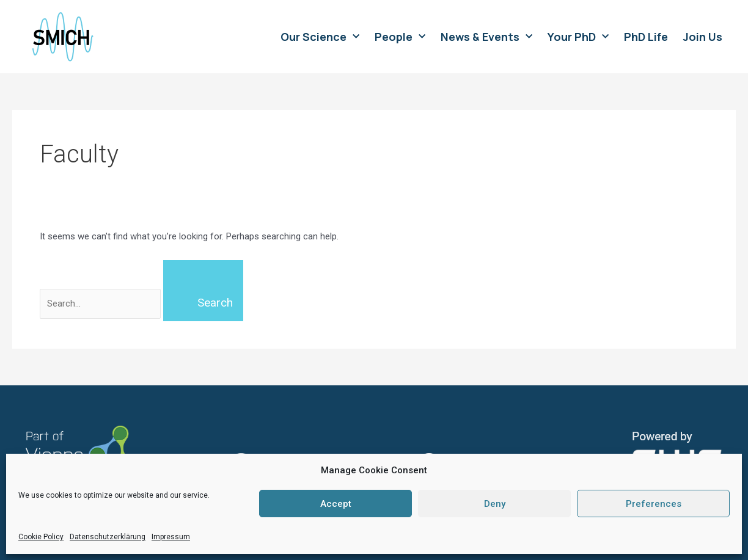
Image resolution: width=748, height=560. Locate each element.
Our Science (320, 37)
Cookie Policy (41, 537)
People (400, 37)
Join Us (703, 37)
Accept (336, 504)
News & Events (486, 37)
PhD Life (646, 37)
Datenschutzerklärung (108, 537)
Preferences (654, 504)
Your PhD (578, 37)
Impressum (171, 537)
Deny (495, 504)
